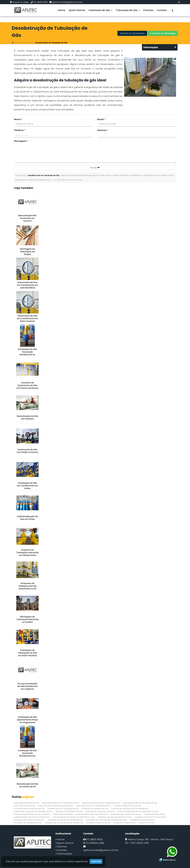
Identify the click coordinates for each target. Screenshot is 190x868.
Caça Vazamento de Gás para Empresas (55, 806)
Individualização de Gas (155, 814)
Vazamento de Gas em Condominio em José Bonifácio (27, 285)
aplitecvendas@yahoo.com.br (67, 2)
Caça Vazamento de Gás (24, 806)
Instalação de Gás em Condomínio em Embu (27, 485)
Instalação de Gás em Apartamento (150, 817)
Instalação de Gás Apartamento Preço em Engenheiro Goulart (27, 721)
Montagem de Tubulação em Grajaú (27, 251)
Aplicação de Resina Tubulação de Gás (140, 803)
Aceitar (96, 861)
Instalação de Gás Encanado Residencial (65, 820)
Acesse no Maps (21, 2)
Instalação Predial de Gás (124, 822)
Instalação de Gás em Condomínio (29, 820)
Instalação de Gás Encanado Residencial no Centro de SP (27, 353)
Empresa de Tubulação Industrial (100, 811)
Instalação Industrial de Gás (98, 822)
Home (61, 10)
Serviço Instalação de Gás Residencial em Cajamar (27, 686)
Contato (162, 10)
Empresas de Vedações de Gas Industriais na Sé (27, 586)
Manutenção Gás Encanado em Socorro (28, 218)
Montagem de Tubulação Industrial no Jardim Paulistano (27, 621)
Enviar (95, 168)
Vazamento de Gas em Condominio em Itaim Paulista (27, 318)
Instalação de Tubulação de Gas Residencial (64, 822)
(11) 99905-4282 (95, 843)
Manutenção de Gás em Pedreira (27, 417)
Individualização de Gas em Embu (27, 518)
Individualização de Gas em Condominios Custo (74, 817)
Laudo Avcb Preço (147, 822)
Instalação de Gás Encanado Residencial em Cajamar (27, 754)
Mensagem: (21, 141)
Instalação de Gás (100, 10)
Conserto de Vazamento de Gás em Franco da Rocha (28, 385)
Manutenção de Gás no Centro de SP (27, 785)
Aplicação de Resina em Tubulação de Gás (61, 803)
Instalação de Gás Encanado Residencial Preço (106, 820)
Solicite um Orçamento (132, 33)
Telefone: (20, 130)
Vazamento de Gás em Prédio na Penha (28, 451)
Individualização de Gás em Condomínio (32, 817)
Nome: (18, 119)
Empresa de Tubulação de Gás (69, 811)
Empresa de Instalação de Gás (95, 808)
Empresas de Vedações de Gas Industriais (32, 814)
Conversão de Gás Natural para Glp (29, 808)
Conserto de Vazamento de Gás (127, 806)
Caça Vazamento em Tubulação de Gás (93, 806)
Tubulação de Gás (128, 10)
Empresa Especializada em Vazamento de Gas (138, 811)
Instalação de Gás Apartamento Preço (115, 817)
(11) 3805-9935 (40, 2)
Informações (65, 854)
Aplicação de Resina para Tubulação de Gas (101, 803)
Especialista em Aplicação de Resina (92, 814)
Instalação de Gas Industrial (142, 820)
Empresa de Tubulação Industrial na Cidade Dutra (27, 552)
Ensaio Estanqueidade (63, 814)
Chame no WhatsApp (163, 33)
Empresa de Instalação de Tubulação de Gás (33, 811)
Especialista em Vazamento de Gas (126, 814)
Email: (101, 119)
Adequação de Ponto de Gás (26, 803)
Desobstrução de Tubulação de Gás (63, 808)
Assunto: (103, 130)
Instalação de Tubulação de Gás (28, 822)
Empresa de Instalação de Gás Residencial (130, 808)
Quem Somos (77, 10)
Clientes (148, 10)
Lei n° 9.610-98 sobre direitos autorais (67, 180)
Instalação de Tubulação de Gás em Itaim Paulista (27, 653)
